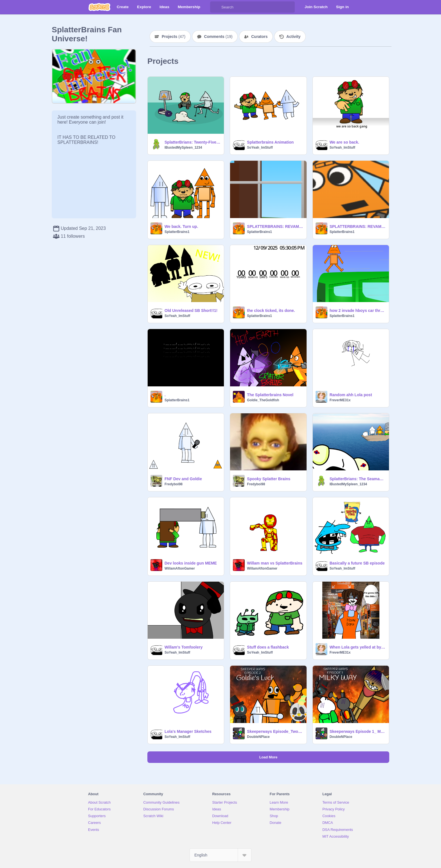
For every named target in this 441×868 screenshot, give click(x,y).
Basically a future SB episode (357, 563)
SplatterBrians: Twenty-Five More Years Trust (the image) (193, 142)
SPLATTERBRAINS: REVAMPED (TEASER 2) (358, 226)
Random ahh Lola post (351, 395)
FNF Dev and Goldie (183, 479)
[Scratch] (99, 7)
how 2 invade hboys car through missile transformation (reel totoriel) (358, 311)
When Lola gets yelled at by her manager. (358, 647)
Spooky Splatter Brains (269, 479)
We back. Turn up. (181, 226)
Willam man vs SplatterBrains (275, 563)
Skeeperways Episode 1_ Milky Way (358, 731)
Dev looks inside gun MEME (191, 563)
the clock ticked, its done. (271, 311)
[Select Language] (220, 855)
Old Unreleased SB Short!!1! (191, 311)
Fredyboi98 (174, 484)
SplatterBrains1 (177, 232)
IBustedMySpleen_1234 (183, 148)
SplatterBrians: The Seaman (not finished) (358, 479)
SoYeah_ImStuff (260, 148)
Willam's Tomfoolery (184, 647)
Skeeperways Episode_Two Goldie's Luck (275, 731)
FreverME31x (340, 400)
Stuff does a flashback (268, 647)
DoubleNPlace (258, 737)
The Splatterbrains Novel (270, 395)
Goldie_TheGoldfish (263, 400)
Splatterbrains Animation (270, 142)
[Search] (216, 7)
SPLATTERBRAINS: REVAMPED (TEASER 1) (275, 226)
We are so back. (345, 142)
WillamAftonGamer (180, 568)
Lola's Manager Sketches (188, 731)
